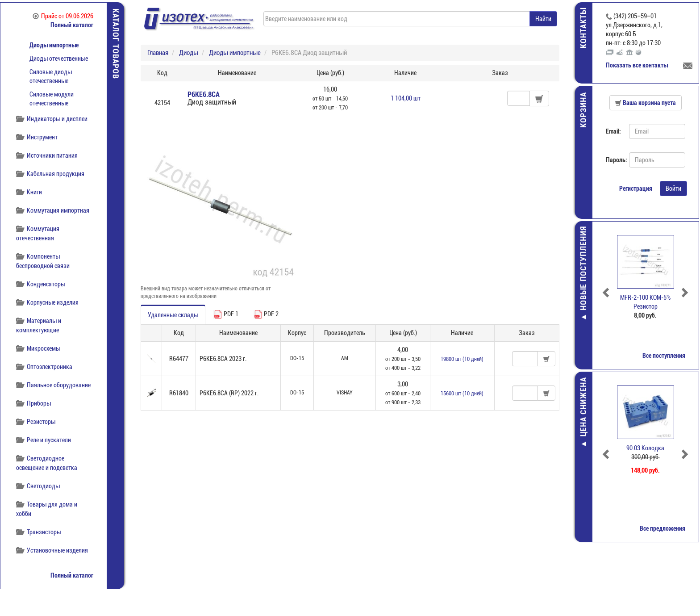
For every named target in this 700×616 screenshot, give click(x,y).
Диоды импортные (54, 45)
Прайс (63, 16)
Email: (614, 131)
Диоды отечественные (59, 59)
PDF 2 (266, 314)
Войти (674, 189)
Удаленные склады (173, 315)
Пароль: (615, 160)
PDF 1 (226, 314)
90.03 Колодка (647, 448)
